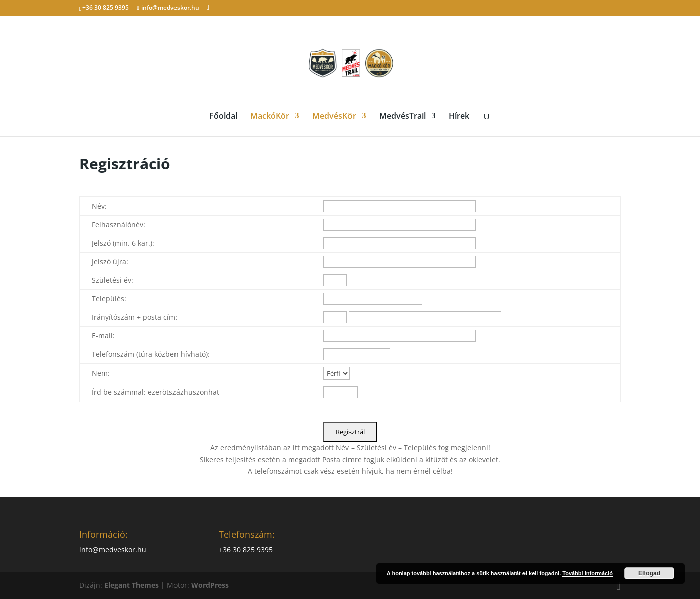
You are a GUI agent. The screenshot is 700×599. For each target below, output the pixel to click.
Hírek (459, 117)
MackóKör (270, 117)
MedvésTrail (402, 117)
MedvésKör (334, 117)
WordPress (210, 585)
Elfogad (649, 573)
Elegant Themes (132, 585)
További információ (587, 573)
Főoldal (223, 117)
